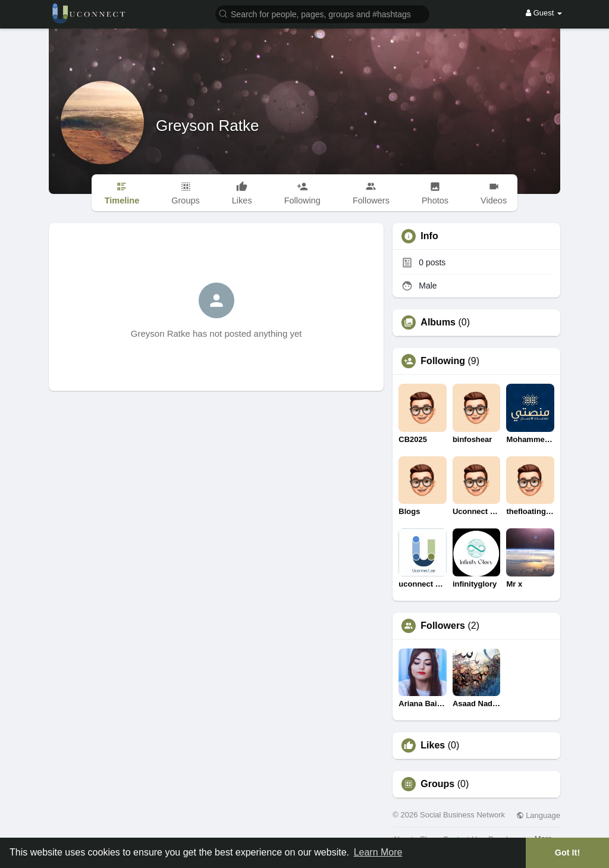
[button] (322, 13)
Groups (437, 784)
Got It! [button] (567, 853)
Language (538, 815)
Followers (443, 626)
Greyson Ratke (207, 126)
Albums (438, 322)
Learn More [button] (378, 852)
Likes (433, 745)
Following (443, 361)
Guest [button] (544, 13)
